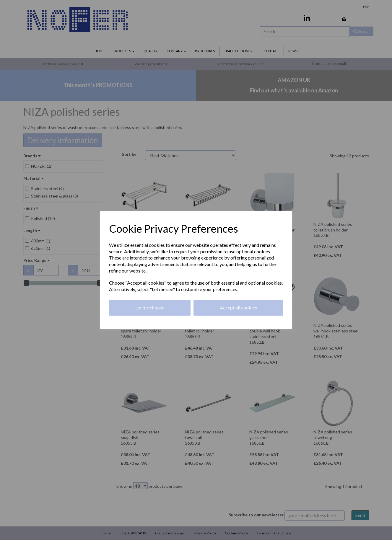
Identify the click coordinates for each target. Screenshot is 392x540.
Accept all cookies (238, 307)
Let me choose (150, 307)
